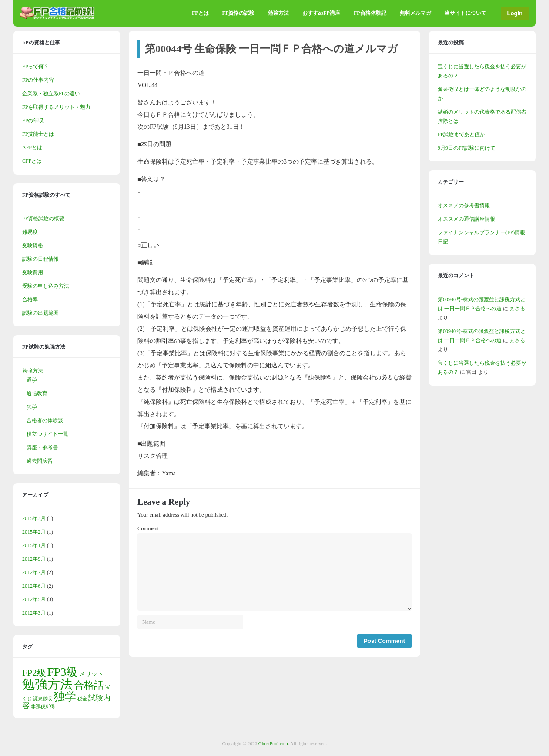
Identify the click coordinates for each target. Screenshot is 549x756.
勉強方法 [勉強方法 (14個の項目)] (47, 684)
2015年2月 (34, 532)
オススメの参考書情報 (464, 205)
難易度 (30, 232)
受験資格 (33, 245)
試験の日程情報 (40, 259)
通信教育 (37, 393)
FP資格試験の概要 (43, 218)
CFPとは (32, 161)
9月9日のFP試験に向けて (467, 148)
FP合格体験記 (370, 13)
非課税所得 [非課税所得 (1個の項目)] (43, 707)
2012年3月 (34, 613)
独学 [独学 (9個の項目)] (65, 697)
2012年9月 (34, 559)
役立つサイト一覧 (47, 434)
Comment (148, 528)
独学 (32, 407)
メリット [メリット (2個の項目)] (91, 674)
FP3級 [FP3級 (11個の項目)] (63, 672)
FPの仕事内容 (38, 80)
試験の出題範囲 (40, 313)
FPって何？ (35, 67)
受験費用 (33, 272)
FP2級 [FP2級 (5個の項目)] (34, 673)
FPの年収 (33, 121)
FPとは (200, 13)
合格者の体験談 (45, 420)
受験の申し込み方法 (46, 286)
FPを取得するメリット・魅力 (56, 107)
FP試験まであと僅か (461, 134)
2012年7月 (34, 572)
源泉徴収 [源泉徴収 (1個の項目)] (43, 699)
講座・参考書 (42, 447)
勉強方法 (278, 13)
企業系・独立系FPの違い (51, 94)
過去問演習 (40, 461)
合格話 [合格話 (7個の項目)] (89, 685)
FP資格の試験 (239, 13)
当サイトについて (465, 13)
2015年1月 (34, 545)
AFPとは (32, 148)
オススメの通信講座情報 (466, 219)
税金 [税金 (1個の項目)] (82, 699)
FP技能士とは (38, 134)
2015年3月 (34, 518)
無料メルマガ (415, 13)
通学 (32, 380)
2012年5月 (34, 599)
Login (515, 13)
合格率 (30, 299)
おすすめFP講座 (321, 13)
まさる (517, 309)
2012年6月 (34, 586)
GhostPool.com (273, 743)
